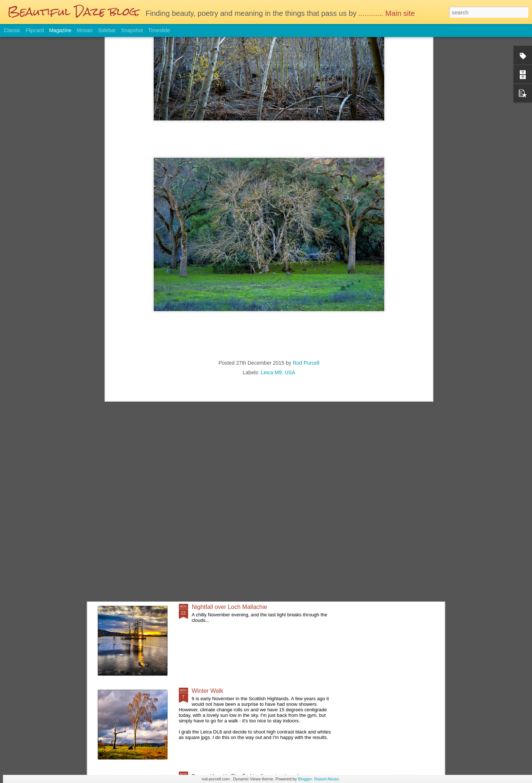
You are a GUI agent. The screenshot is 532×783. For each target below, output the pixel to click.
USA (290, 229)
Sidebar (107, 30)
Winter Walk (208, 691)
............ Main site (388, 13)
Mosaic (85, 30)
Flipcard (35, 30)
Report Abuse (327, 779)
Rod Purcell (306, 220)
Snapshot (132, 30)
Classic (12, 30)
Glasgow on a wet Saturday (228, 439)
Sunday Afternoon (215, 523)
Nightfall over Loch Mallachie (230, 607)
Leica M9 (271, 229)
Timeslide (159, 30)
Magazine (60, 30)
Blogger (305, 779)
